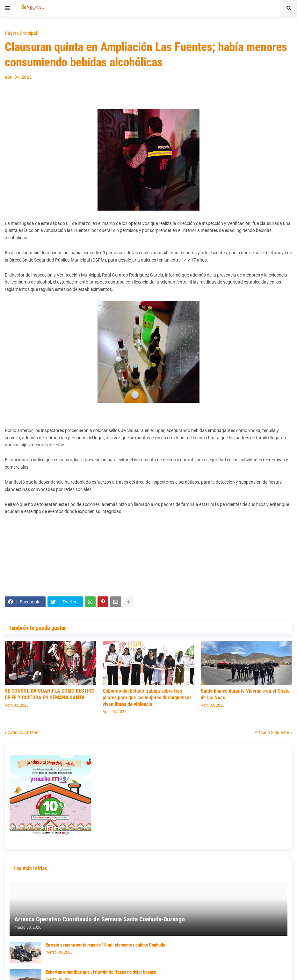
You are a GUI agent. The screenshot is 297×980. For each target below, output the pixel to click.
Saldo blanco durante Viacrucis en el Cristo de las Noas (245, 694)
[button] (7, 8)
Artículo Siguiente (272, 732)
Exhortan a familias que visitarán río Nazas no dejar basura (101, 972)
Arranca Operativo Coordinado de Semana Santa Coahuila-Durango (100, 919)
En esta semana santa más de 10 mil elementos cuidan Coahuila (105, 945)
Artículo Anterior (24, 732)
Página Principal (21, 33)
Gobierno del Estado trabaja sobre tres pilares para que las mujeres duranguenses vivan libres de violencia (147, 698)
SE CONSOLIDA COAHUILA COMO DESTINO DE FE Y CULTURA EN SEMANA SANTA (50, 694)
